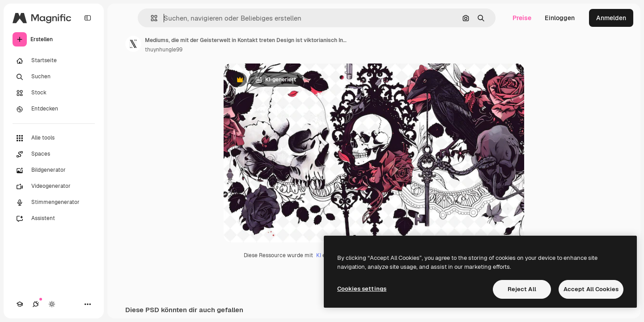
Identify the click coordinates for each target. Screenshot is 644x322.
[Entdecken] (54, 109)
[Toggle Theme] (52, 304)
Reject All (522, 289)
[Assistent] (54, 219)
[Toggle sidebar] (88, 18)
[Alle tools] (54, 138)
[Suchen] (54, 77)
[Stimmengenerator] (54, 203)
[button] (150, 18)
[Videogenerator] (54, 186)
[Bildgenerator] (54, 170)
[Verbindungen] (36, 304)
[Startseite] (54, 61)
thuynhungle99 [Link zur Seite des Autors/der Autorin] (164, 50)
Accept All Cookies (591, 289)
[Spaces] (54, 154)
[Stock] (54, 93)
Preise (522, 18)
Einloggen (560, 18)
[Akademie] (20, 304)
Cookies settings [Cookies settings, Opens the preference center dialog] (362, 289)
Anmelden (611, 18)
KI (319, 255)
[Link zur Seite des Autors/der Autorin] (133, 44)
